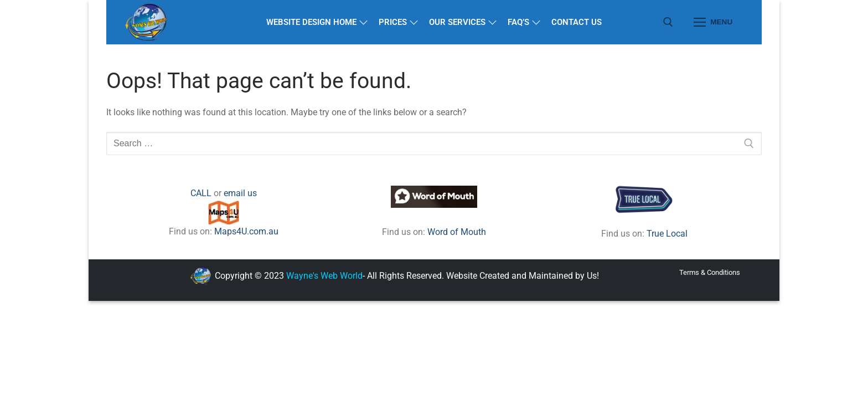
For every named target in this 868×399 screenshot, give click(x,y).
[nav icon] (713, 22)
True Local (667, 234)
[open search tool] (668, 22)
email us (240, 193)
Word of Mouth (457, 232)
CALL (201, 193)
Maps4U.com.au (246, 231)
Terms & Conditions (710, 272)
